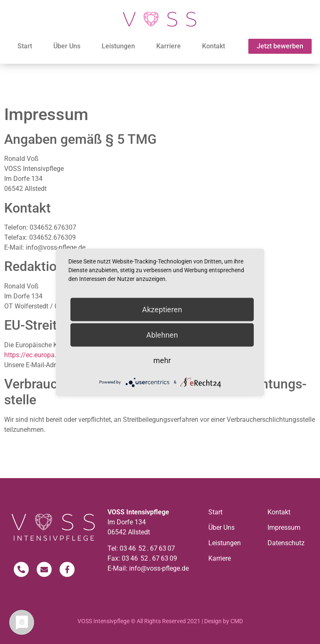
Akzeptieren (162, 309)
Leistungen (118, 46)
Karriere (169, 46)
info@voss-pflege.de (159, 568)
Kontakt (214, 46)
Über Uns (67, 46)
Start (25, 46)
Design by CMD (224, 621)
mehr (162, 360)
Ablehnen (162, 335)
